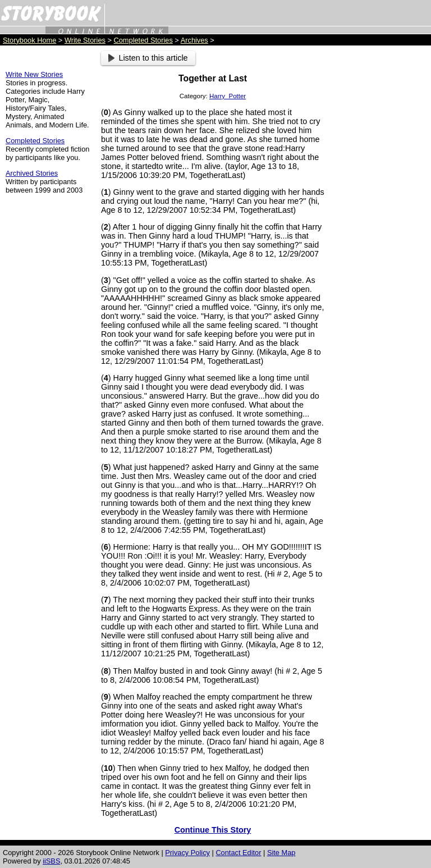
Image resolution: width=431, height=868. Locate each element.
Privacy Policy (187, 853)
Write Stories (85, 40)
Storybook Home (29, 40)
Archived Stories (32, 173)
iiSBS (51, 861)
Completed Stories (143, 40)
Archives (194, 40)
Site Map (281, 853)
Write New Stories (34, 74)
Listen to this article (148, 58)
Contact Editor (238, 853)
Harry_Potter (228, 96)
